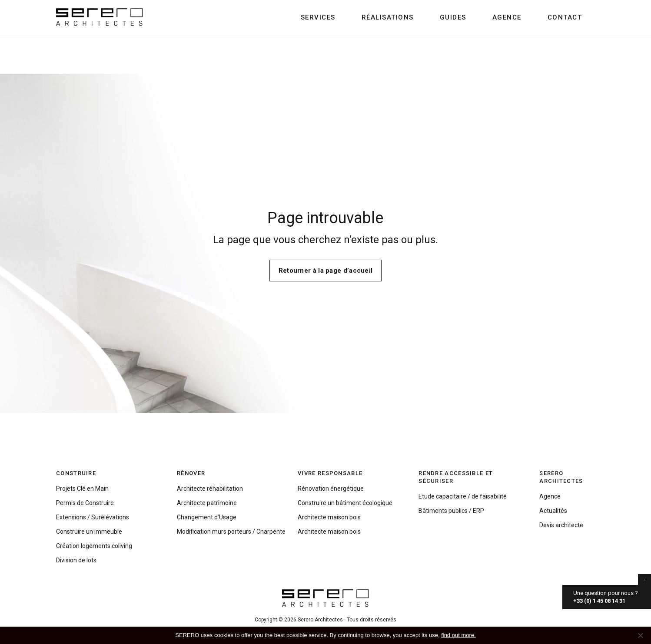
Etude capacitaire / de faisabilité (463, 496)
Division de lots (76, 560)
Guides (453, 17)
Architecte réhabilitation (210, 489)
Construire (76, 473)
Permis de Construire (85, 503)
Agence (507, 17)
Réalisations (388, 17)
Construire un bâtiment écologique (345, 503)
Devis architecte (561, 525)
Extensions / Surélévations (93, 517)
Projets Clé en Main (82, 489)
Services (318, 17)
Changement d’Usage (207, 517)
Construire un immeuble (89, 532)
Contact (565, 17)
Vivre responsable (330, 473)
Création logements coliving (94, 546)
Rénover (191, 473)
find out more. (458, 635)
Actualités (553, 511)
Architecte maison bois (329, 517)
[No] (640, 635)
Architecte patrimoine (207, 503)
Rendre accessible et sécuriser (456, 477)
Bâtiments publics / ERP (451, 511)
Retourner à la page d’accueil (326, 271)
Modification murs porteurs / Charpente (231, 532)
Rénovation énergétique (331, 489)
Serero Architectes (561, 477)
